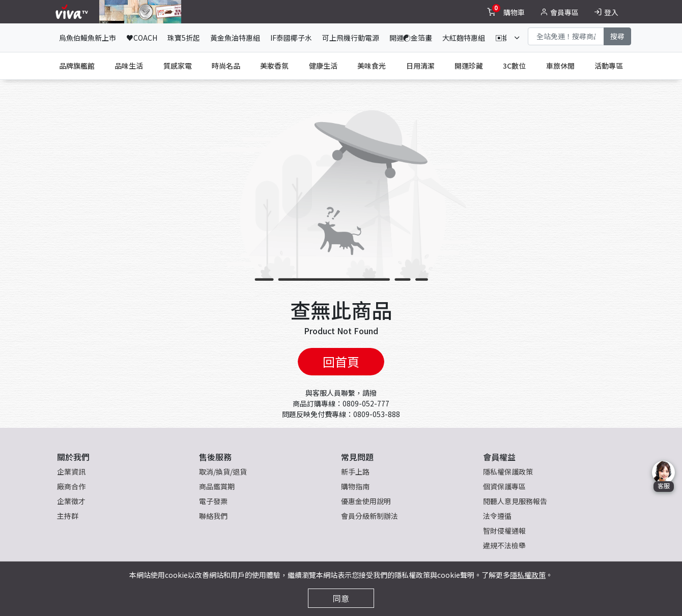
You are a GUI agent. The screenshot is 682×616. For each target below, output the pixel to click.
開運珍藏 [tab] (469, 66)
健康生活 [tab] (323, 66)
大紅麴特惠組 (464, 38)
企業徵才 (71, 501)
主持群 (68, 516)
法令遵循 (497, 516)
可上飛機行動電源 (351, 38)
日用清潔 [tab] (420, 66)
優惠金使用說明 (366, 501)
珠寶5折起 (184, 38)
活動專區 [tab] (609, 66)
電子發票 (213, 501)
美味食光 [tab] (372, 66)
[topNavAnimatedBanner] (140, 12)
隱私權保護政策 (508, 472)
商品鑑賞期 (217, 486)
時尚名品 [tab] (226, 66)
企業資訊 (71, 472)
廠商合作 (71, 486)
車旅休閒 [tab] (560, 66)
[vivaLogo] (73, 12)
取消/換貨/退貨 (223, 472)
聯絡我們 (213, 516)
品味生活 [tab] (129, 66)
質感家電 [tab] (178, 66)
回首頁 (341, 361)
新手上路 (355, 472)
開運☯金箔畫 (411, 38)
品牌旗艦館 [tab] (77, 66)
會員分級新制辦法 (370, 516)
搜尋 (617, 36)
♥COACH (142, 38)
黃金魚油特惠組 (235, 38)
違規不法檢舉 (504, 545)
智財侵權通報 (504, 531)
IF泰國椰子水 (291, 38)
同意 (341, 598)
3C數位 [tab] (514, 66)
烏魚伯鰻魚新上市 (88, 38)
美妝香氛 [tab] (274, 66)
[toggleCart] (507, 12)
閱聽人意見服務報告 (515, 501)
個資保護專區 (504, 486)
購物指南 (355, 486)
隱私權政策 (528, 575)
